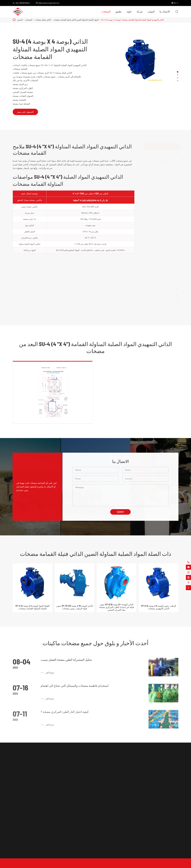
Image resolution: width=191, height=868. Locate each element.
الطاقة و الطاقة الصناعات (167, 776)
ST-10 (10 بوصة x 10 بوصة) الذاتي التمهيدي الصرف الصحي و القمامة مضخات (164, 205)
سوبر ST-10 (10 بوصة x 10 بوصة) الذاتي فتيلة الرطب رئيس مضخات (164, 271)
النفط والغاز (124, 791)
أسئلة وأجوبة (162, 800)
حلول (129, 12)
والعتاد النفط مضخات (79, 804)
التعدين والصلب (125, 795)
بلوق (159, 804)
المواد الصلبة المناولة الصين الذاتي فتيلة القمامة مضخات (76, 20)
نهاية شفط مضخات (79, 771)
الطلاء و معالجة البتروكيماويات (131, 804)
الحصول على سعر (25, 112)
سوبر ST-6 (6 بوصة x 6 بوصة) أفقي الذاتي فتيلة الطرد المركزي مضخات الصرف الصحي (164, 254)
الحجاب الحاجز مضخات (158, 295)
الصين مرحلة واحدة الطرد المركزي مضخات (88, 785)
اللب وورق (124, 800)
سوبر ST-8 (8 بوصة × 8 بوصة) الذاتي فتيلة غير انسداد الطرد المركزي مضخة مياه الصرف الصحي (162, 263)
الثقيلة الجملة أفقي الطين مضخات (26, 791)
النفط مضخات (153, 301)
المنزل (20, 20)
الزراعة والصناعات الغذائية (168, 771)
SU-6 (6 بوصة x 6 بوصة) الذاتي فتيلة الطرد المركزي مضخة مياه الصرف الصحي (163, 229)
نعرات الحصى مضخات (22, 800)
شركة (140, 12)
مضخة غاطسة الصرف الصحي (131, 771)
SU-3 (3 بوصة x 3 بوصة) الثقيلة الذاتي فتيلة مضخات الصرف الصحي (162, 213)
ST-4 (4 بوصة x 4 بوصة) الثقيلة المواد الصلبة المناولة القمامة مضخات (162, 183)
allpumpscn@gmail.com (49, 3)
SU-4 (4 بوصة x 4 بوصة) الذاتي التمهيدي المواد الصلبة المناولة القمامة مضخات (132, 20)
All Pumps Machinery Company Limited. (48, 866)
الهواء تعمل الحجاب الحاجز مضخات (27, 815)
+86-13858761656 (22, 3)
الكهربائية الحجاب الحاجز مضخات (26, 820)
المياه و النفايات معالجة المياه (131, 786)
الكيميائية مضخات (78, 780)
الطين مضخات (154, 283)
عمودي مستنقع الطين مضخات (25, 795)
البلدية (159, 780)
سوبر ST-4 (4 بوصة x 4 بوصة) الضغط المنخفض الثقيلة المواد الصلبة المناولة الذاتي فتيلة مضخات (164, 246)
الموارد (151, 12)
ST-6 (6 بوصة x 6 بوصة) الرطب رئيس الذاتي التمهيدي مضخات (162, 190)
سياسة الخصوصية (171, 866)
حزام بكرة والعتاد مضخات (81, 809)
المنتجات (106, 12)
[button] (178, 72)
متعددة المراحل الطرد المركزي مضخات (87, 789)
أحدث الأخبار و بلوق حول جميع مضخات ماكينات (95, 643)
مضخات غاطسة (154, 306)
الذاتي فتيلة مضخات (43, 20)
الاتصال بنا (165, 12)
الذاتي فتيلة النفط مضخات (81, 814)
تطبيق (118, 12)
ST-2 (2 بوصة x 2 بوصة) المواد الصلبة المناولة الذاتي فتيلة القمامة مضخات (164, 169)
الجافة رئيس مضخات (79, 776)
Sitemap (156, 866)
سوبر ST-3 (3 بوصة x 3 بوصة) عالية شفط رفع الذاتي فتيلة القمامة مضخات (164, 237)
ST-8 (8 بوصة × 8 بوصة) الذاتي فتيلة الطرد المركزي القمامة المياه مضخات (164, 197)
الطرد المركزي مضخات (158, 289)
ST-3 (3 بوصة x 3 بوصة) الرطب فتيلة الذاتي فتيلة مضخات (162, 176)
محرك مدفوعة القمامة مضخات (161, 276)
